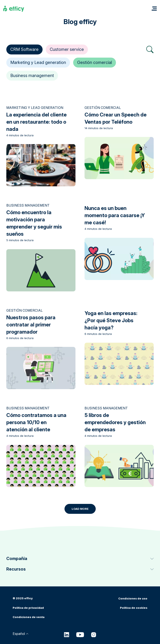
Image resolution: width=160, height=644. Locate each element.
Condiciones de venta (29, 617)
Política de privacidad (28, 608)
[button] (154, 9)
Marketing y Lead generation (38, 62)
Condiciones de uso (133, 598)
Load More (80, 509)
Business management (32, 76)
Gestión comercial (95, 62)
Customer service (67, 49)
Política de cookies (134, 608)
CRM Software (24, 49)
